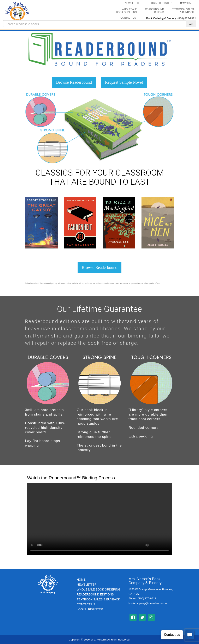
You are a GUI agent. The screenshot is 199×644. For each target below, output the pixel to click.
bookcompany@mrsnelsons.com (148, 603)
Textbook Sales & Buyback (183, 11)
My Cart (187, 3)
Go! (191, 24)
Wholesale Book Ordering (126, 11)
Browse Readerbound (74, 82)
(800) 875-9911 (187, 18)
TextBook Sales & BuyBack (98, 599)
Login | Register (90, 609)
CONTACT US (128, 18)
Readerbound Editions (154, 11)
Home (81, 580)
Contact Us (86, 604)
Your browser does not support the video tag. (99, 519)
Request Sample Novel (124, 82)
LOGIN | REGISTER (161, 3)
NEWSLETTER (133, 3)
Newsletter (87, 585)
